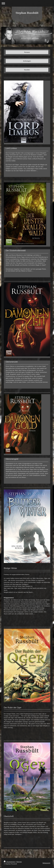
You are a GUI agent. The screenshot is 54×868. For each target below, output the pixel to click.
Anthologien (27, 61)
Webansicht (46, 863)
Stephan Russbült (27, 13)
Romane (27, 52)
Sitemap (19, 862)
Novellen (27, 70)
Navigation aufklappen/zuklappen (27, 3)
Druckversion (10, 862)
